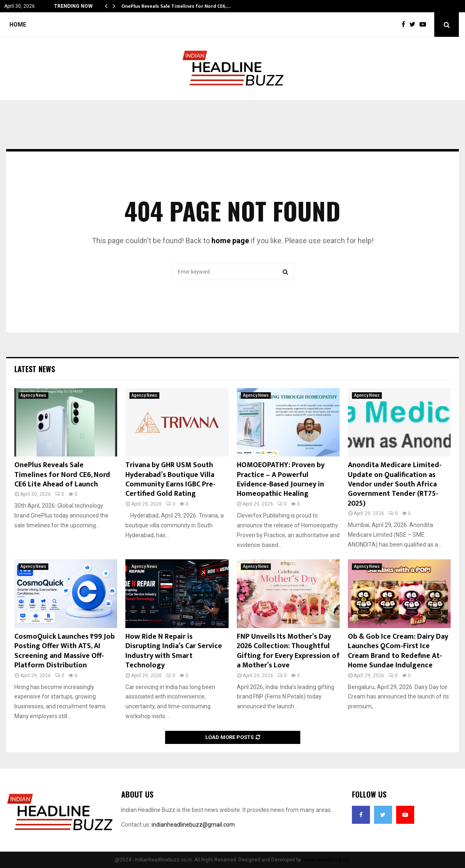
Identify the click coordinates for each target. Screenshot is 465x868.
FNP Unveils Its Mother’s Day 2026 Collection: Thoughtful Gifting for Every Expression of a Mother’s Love (288, 651)
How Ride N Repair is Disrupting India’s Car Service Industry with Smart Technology (174, 651)
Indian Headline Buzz (327, 860)
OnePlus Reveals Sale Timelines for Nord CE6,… (176, 6)
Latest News (35, 369)
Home (18, 25)
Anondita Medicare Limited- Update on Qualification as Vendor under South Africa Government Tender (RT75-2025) (395, 484)
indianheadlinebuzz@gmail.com (193, 825)
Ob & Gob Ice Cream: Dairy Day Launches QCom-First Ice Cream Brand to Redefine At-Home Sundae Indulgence (398, 651)
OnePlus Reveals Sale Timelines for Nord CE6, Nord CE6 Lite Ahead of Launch (62, 475)
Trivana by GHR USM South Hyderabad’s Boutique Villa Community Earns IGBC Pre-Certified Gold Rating (170, 479)
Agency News (33, 395)
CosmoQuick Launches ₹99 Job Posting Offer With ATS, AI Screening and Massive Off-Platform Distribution (65, 651)
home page (230, 241)
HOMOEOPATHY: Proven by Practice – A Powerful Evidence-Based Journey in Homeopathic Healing (281, 479)
